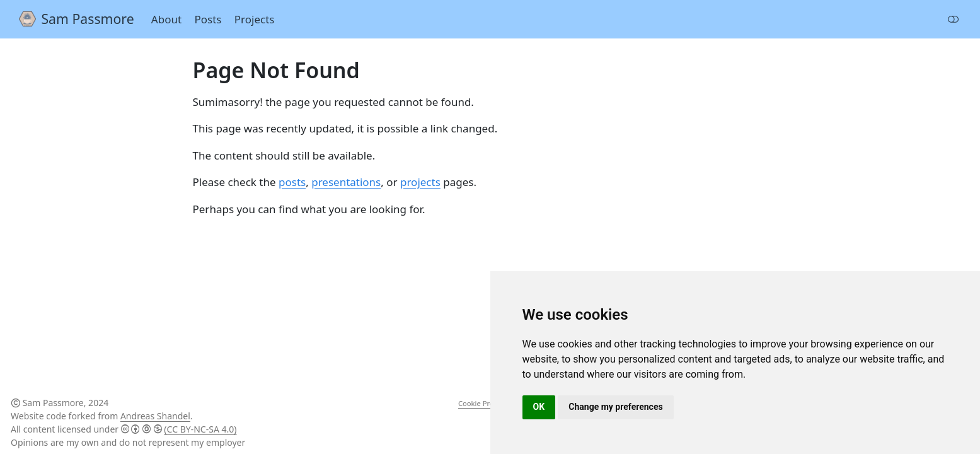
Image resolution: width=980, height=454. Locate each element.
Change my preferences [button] (615, 407)
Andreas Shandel (155, 416)
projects (420, 182)
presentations (346, 182)
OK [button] (539, 407)
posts (292, 182)
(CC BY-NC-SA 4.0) (200, 429)
